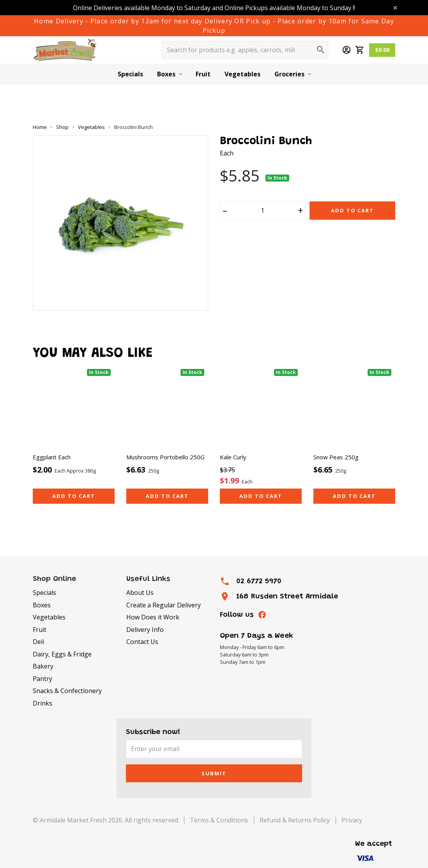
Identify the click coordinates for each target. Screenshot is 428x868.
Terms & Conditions (219, 820)
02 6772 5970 (259, 581)
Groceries (289, 74)
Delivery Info (145, 630)
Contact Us (142, 642)
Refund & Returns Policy (295, 820)
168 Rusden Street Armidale (287, 597)
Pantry (42, 679)
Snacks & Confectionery (67, 691)
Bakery (43, 666)
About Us (140, 593)
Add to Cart (352, 210)
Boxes (166, 74)
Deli (38, 642)
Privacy (352, 820)
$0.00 (382, 50)
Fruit (203, 74)
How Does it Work (153, 617)
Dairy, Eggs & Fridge (62, 654)
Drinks (42, 703)
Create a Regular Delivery (164, 605)
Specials (130, 74)
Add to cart (74, 496)
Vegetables (242, 74)
